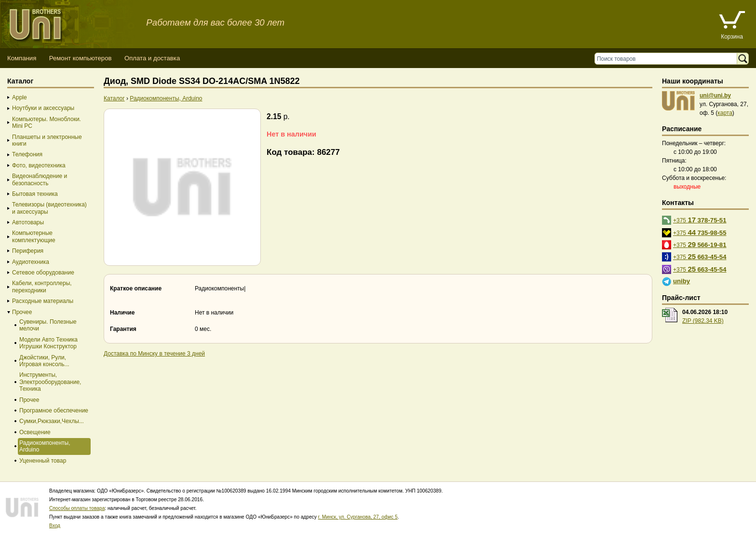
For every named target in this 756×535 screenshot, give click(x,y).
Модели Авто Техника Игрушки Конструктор (48, 343)
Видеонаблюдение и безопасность (40, 179)
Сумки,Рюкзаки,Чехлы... (52, 421)
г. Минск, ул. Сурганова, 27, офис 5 (358, 517)
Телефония (27, 154)
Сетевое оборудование (43, 273)
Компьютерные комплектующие (34, 236)
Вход (55, 526)
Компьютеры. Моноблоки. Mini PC (47, 123)
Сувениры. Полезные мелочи (48, 325)
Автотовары (28, 222)
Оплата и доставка (152, 58)
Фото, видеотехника (39, 165)
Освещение (35, 432)
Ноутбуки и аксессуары (43, 108)
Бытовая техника (35, 194)
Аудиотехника (31, 262)
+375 (700, 220)
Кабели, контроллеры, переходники (42, 287)
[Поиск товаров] (668, 59)
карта (725, 113)
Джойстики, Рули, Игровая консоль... (44, 361)
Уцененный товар (43, 461)
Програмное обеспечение (54, 411)
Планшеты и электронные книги (47, 140)
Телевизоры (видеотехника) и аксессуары (49, 208)
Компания (22, 58)
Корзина (732, 37)
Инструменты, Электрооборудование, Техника (50, 382)
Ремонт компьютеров (81, 58)
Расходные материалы (43, 301)
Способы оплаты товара (77, 508)
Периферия (28, 251)
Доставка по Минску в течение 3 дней (154, 354)
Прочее (22, 312)
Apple (20, 97)
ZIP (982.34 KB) (703, 321)
